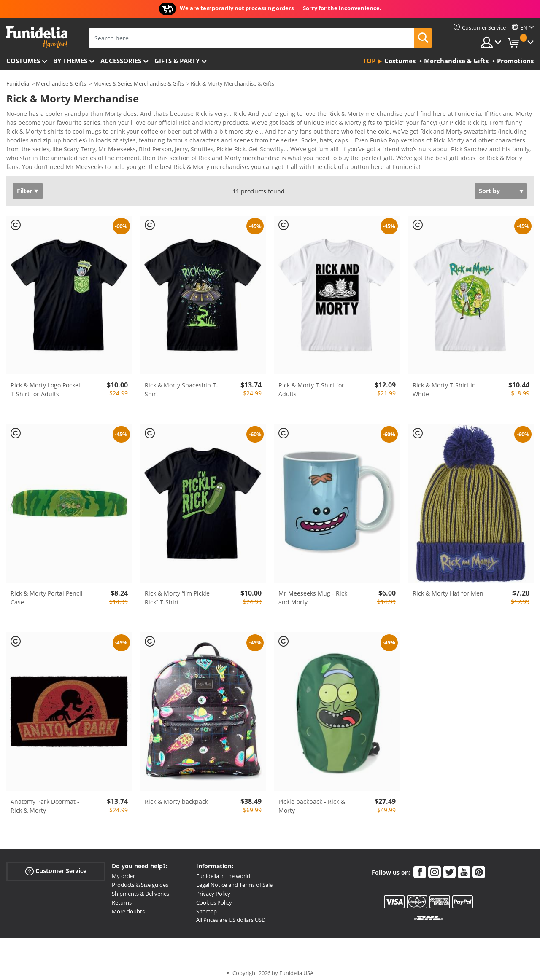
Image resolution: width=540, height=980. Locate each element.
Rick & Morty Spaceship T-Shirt (181, 384)
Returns (122, 897)
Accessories (121, 61)
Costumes (23, 61)
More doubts (128, 905)
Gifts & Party (177, 61)
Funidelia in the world (223, 870)
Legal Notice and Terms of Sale (234, 879)
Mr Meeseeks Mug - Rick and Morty (313, 592)
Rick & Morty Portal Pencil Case (47, 592)
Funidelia (18, 83)
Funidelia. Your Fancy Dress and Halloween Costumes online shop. (37, 37)
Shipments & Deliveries (140, 888)
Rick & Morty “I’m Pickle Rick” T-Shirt (177, 592)
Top (369, 61)
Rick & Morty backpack (176, 796)
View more (30, 160)
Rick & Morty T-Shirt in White (444, 384)
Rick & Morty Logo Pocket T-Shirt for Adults (46, 384)
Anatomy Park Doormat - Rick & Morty (45, 800)
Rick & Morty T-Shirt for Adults (311, 384)
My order (123, 870)
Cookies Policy (214, 897)
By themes (70, 61)
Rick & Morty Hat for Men (448, 587)
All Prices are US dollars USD (231, 914)
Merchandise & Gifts (61, 83)
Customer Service (56, 865)
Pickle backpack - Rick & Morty (312, 800)
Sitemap (207, 905)
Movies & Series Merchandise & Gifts (139, 83)
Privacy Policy (213, 888)
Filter (24, 185)
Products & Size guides (140, 879)
